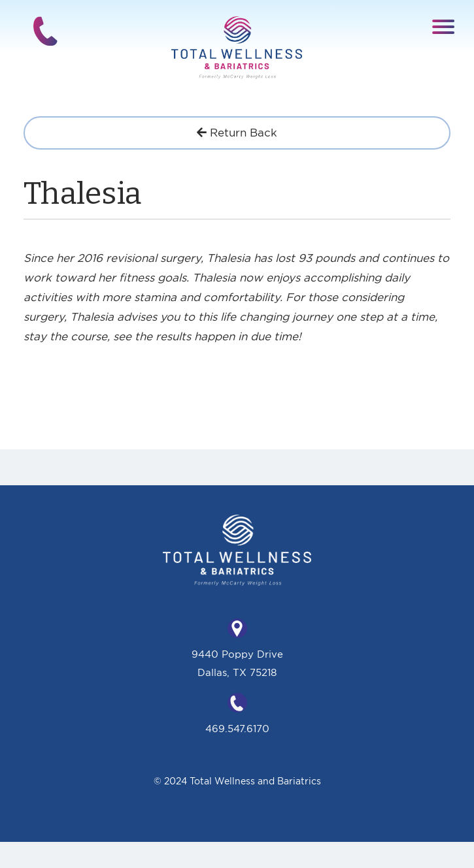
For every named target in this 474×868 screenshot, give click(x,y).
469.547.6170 (237, 729)
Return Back (237, 132)
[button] (444, 26)
